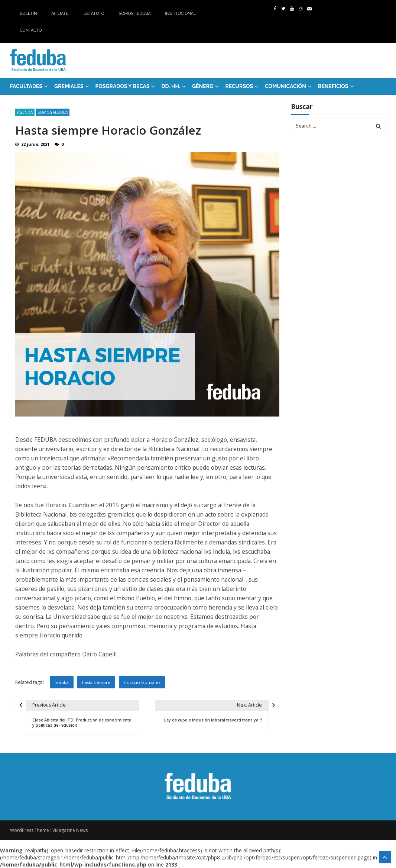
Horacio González (142, 682)
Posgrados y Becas (123, 86)
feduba (62, 682)
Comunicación (285, 86)
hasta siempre (96, 682)
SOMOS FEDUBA (53, 112)
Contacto (31, 30)
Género (203, 86)
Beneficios (333, 86)
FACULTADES (26, 86)
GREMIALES (69, 86)
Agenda (25, 112)
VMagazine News (70, 830)
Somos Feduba (135, 14)
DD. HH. (171, 86)
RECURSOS (239, 86)
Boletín (28, 14)
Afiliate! (60, 14)
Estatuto (94, 14)
